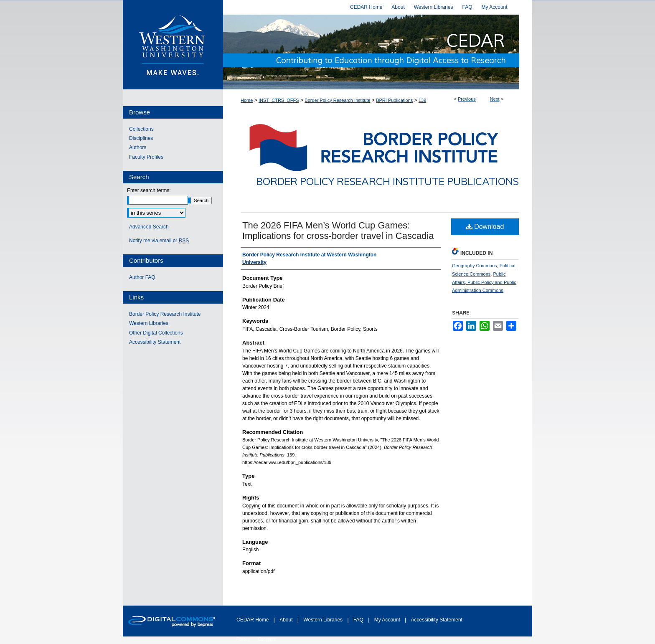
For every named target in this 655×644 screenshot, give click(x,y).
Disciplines (141, 138)
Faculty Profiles (146, 157)
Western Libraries (149, 323)
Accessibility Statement (155, 342)
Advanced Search (149, 227)
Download (485, 227)
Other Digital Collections (156, 333)
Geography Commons (475, 266)
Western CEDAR (378, 52)
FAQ (359, 620)
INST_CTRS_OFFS (279, 100)
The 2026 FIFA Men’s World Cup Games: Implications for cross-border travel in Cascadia (338, 231)
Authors (138, 147)
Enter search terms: (149, 190)
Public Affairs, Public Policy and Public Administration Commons (484, 282)
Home (247, 100)
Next (495, 99)
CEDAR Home (253, 620)
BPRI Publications (394, 100)
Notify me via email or (159, 241)
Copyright (267, 639)
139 (422, 100)
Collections (141, 129)
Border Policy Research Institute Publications (387, 181)
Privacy (244, 639)
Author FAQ (142, 277)
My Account (388, 620)
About (287, 620)
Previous (467, 99)
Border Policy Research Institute (337, 100)
